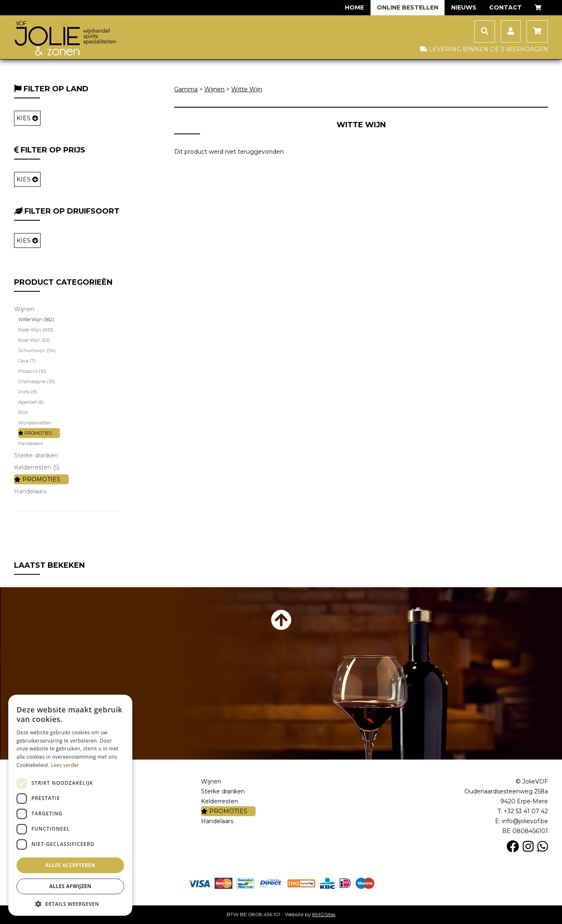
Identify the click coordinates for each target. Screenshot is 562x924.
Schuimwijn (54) (37, 350)
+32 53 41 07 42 (526, 811)
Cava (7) (27, 361)
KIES (27, 118)
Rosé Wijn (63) (34, 340)
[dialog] (70, 805)
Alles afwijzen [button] (70, 886)
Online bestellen (408, 7)
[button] (70, 904)
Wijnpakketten (35, 423)
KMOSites (324, 914)
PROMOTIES (35, 433)
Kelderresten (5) (37, 467)
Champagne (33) (37, 381)
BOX (23, 412)
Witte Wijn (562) (36, 319)
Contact (506, 7)
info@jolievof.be (525, 821)
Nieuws (464, 7)
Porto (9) (28, 392)
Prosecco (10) (32, 371)
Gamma (186, 89)
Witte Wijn (247, 89)
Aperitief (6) (31, 402)
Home (354, 7)
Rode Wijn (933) (36, 330)
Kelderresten (220, 801)
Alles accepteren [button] (71, 865)
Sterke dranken (36, 455)
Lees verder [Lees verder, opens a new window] (65, 765)
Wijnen (24, 309)
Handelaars (31, 443)
